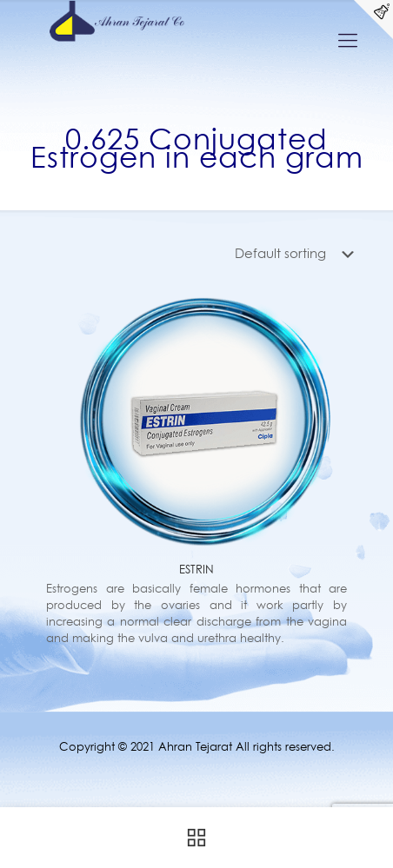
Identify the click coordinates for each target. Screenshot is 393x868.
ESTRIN (196, 569)
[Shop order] (298, 254)
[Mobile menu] (348, 40)
